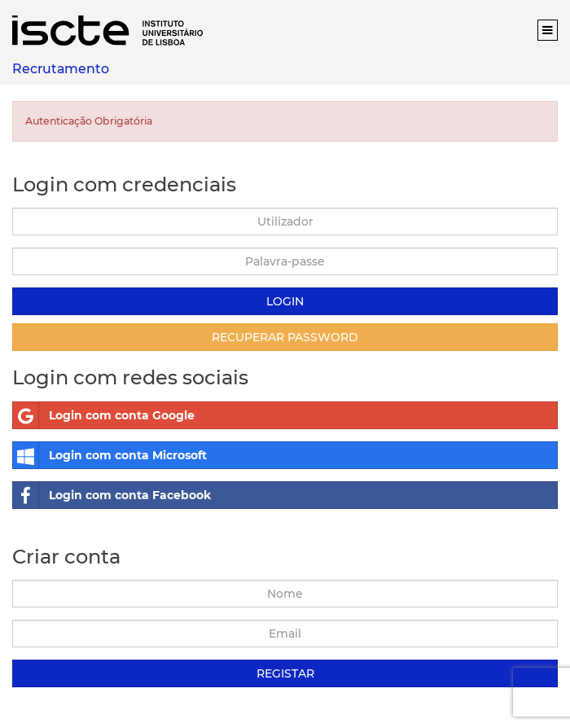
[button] (548, 30)
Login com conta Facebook (112, 495)
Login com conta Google (104, 415)
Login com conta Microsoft (110, 455)
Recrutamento (61, 69)
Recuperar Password (285, 337)
